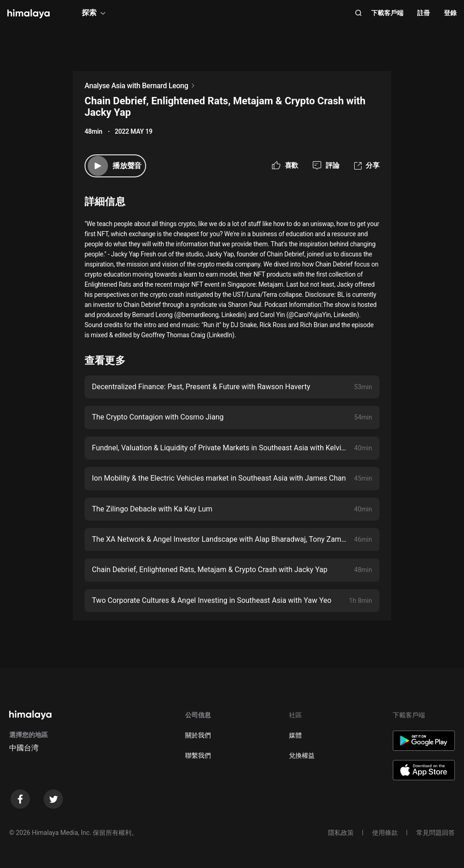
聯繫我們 (198, 755)
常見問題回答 (436, 833)
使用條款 (385, 833)
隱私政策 (341, 833)
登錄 (450, 13)
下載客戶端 (387, 13)
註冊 (424, 13)
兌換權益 (302, 755)
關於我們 (198, 735)
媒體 (295, 735)
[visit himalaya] (28, 14)
